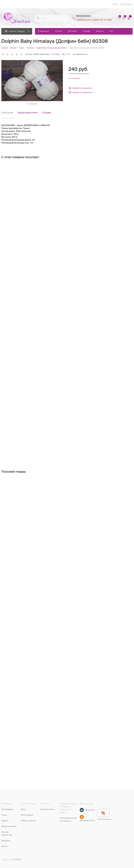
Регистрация (126, 4)
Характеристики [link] (28, 113)
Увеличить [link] (33, 104)
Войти (115, 4)
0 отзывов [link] (56, 54)
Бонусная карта (104, 819)
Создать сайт (8, 860)
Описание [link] (7, 113)
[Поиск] (38, 18)
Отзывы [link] (47, 113)
